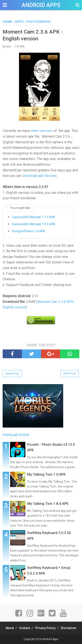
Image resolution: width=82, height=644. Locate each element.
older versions (42, 131)
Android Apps (41, 5)
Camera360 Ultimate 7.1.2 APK (33, 217)
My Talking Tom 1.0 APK (46, 474)
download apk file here (40, 176)
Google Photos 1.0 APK (28, 231)
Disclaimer (69, 628)
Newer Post (12, 374)
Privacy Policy (45, 628)
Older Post (70, 374)
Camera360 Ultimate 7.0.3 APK (33, 224)
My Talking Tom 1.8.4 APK (48, 504)
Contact (24, 628)
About (10, 628)
